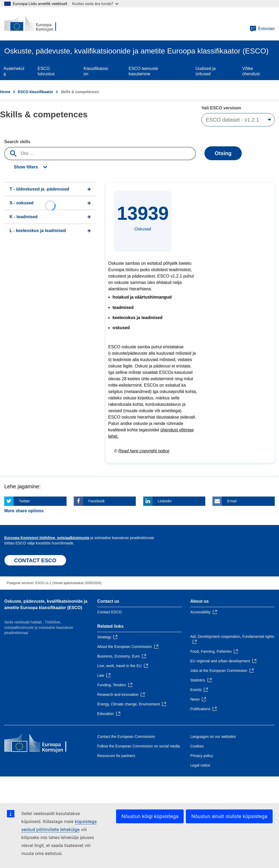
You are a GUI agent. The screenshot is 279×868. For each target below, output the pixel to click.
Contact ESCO (109, 612)
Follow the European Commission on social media (138, 746)
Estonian (262, 29)
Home (5, 92)
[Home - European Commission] (36, 24)
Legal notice (200, 765)
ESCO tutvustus (46, 71)
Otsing (223, 153)
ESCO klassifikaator (36, 92)
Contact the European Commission (126, 737)
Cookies (197, 746)
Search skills (17, 142)
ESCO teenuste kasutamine (143, 71)
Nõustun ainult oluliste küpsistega (229, 816)
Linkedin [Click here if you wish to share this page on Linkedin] (165, 501)
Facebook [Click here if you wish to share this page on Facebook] (97, 501)
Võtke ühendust (251, 71)
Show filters (26, 167)
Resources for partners (116, 756)
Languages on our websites (213, 737)
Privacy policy (202, 756)
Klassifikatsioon (96, 71)
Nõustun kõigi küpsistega (150, 816)
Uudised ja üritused (206, 71)
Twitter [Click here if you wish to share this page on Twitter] (24, 501)
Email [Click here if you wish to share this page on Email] (232, 501)
